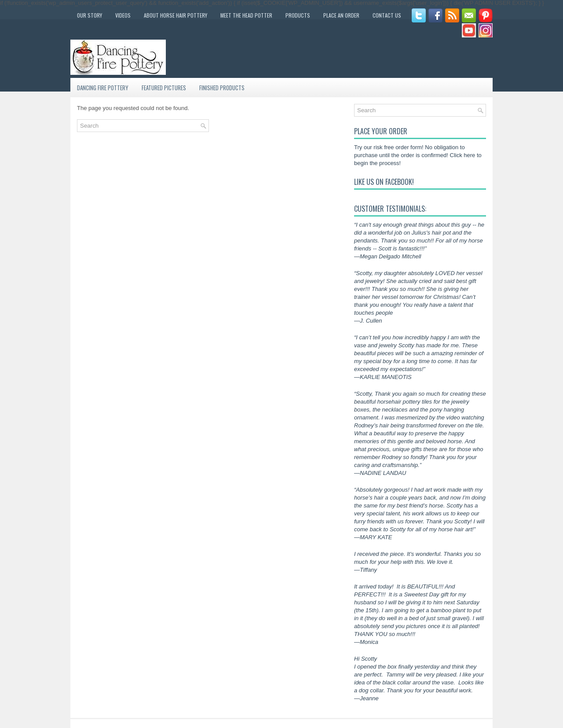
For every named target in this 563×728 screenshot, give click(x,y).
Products (298, 15)
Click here (463, 155)
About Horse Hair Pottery (175, 15)
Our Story (90, 15)
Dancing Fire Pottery (103, 88)
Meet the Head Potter (246, 15)
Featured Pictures (164, 88)
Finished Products (222, 88)
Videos (123, 15)
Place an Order (341, 15)
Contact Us (387, 15)
